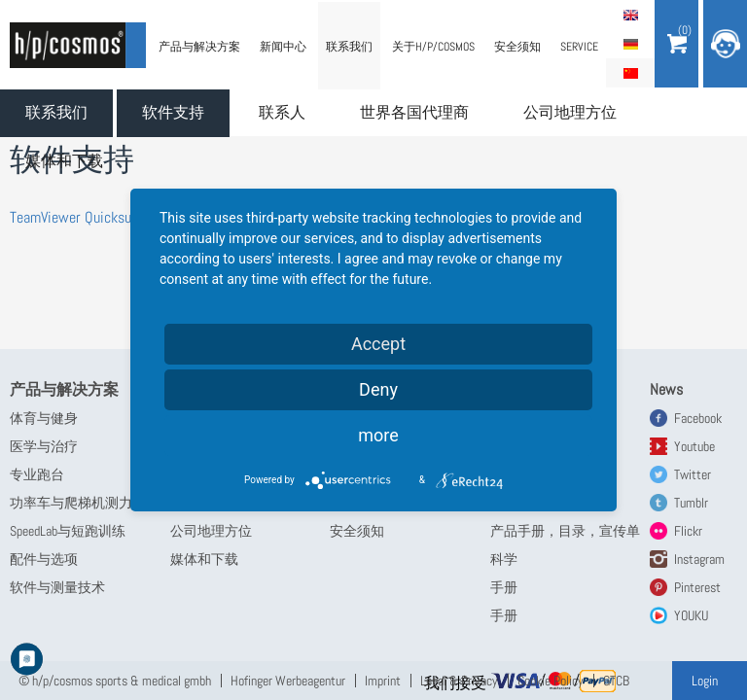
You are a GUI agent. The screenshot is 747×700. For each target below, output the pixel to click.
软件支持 (173, 112)
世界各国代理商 (414, 112)
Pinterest (697, 587)
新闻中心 (283, 47)
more (378, 435)
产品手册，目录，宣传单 (565, 531)
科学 (504, 559)
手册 (504, 587)
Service (579, 47)
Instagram (699, 559)
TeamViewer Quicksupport (86, 217)
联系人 (282, 112)
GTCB (616, 681)
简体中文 (630, 73)
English (630, 15)
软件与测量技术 (57, 587)
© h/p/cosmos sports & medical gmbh (115, 681)
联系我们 (56, 112)
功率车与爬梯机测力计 (78, 503)
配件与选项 (44, 559)
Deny (378, 389)
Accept (378, 344)
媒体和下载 (64, 161)
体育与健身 (44, 418)
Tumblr (691, 503)
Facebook (698, 418)
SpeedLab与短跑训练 (68, 531)
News (666, 389)
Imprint (383, 681)
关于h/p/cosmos (433, 47)
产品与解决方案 (199, 47)
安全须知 (517, 47)
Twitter (693, 474)
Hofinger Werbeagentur (288, 681)
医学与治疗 (44, 446)
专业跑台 (37, 474)
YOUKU (691, 615)
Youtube (694, 446)
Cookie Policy (551, 681)
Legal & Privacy (459, 681)
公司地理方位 (570, 112)
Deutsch (630, 44)
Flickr (688, 531)
